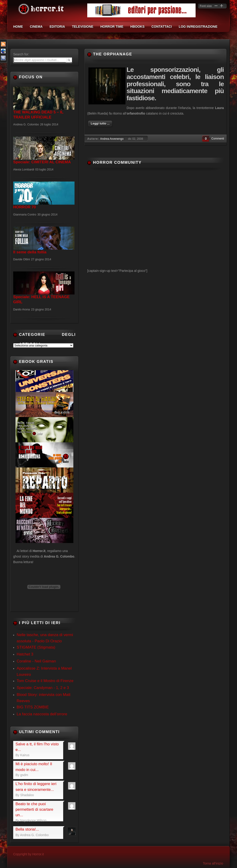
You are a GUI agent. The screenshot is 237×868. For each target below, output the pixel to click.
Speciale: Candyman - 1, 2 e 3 (43, 688)
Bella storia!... (27, 829)
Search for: (21, 54)
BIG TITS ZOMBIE (33, 707)
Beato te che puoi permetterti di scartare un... (34, 810)
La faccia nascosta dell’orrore (42, 714)
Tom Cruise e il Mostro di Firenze (45, 681)
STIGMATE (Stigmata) (36, 647)
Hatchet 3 (25, 654)
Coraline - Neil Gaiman (36, 661)
